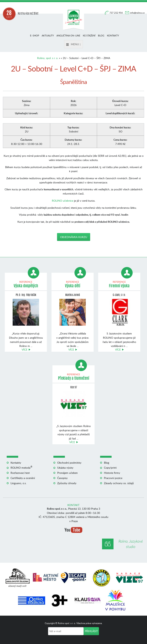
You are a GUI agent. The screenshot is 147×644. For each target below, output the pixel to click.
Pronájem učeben (67, 473)
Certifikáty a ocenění (23, 478)
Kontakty (113, 36)
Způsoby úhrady (67, 483)
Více (24, 350)
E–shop (35, 36)
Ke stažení (89, 36)
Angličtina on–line (68, 36)
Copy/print (110, 468)
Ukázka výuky (65, 468)
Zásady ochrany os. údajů (119, 483)
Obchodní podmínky (69, 463)
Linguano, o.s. (18, 483)
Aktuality (48, 36)
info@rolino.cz (137, 13)
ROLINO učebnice (63, 201)
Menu (73, 44)
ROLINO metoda (21, 468)
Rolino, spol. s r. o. (48, 58)
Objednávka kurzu (74, 237)
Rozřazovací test (20, 473)
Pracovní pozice (113, 478)
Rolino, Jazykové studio (131, 544)
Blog (101, 36)
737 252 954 (116, 13)
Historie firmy (112, 473)
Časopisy (62, 478)
